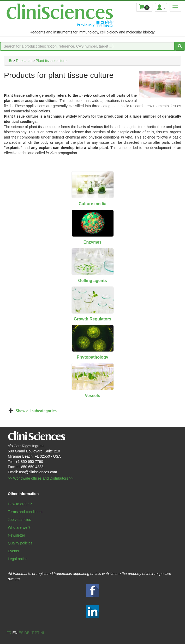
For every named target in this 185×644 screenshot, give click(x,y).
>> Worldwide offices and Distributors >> (41, 478)
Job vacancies (19, 520)
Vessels (92, 396)
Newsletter (16, 535)
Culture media (92, 204)
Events (13, 551)
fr (9, 633)
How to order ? (20, 504)
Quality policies (20, 543)
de (27, 633)
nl (43, 633)
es (21, 633)
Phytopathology (92, 357)
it (32, 633)
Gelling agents (92, 281)
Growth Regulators (92, 319)
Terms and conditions (25, 512)
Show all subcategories (36, 411)
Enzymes (92, 242)
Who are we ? (19, 527)
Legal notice (18, 559)
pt (37, 633)
